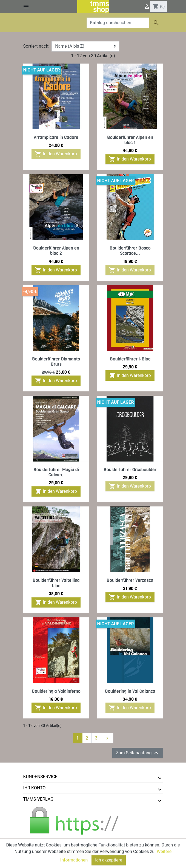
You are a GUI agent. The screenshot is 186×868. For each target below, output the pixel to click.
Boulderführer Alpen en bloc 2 (56, 251)
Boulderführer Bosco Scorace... (130, 251)
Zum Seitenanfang (138, 753)
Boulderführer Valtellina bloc (56, 583)
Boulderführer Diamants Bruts (56, 362)
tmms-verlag (38, 799)
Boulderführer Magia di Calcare (56, 472)
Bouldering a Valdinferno (56, 691)
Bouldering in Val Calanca (130, 691)
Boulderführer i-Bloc (130, 359)
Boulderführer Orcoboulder (130, 470)
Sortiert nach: (36, 46)
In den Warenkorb (56, 154)
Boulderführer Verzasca (130, 580)
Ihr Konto (35, 788)
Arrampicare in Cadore (56, 137)
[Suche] (118, 23)
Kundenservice (40, 777)
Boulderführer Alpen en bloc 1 (130, 140)
